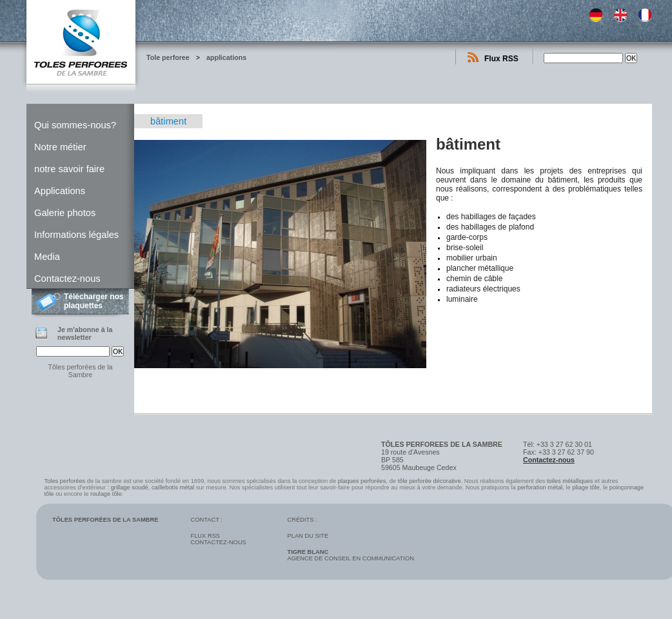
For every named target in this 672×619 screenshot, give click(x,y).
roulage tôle (106, 494)
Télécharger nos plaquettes (94, 301)
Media (47, 257)
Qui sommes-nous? (75, 125)
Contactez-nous (67, 279)
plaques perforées (362, 481)
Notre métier (60, 147)
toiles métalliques (570, 481)
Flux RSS (501, 59)
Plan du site (308, 536)
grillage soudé (130, 487)
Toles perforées (65, 481)
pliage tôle (586, 487)
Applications (60, 191)
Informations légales (76, 235)
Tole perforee (168, 57)
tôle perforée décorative (430, 481)
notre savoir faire (69, 169)
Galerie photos (65, 213)
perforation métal (540, 487)
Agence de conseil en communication (350, 555)
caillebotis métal (173, 487)
